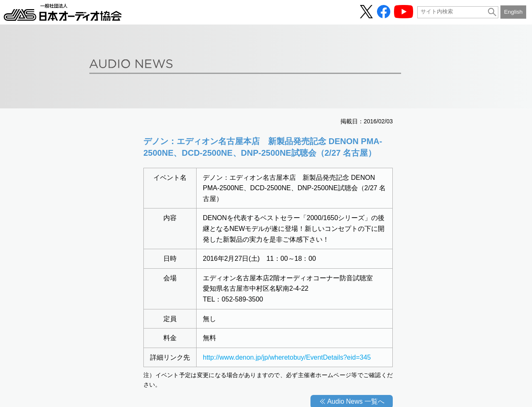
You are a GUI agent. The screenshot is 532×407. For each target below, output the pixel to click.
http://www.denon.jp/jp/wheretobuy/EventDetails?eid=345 (287, 357)
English (514, 12)
